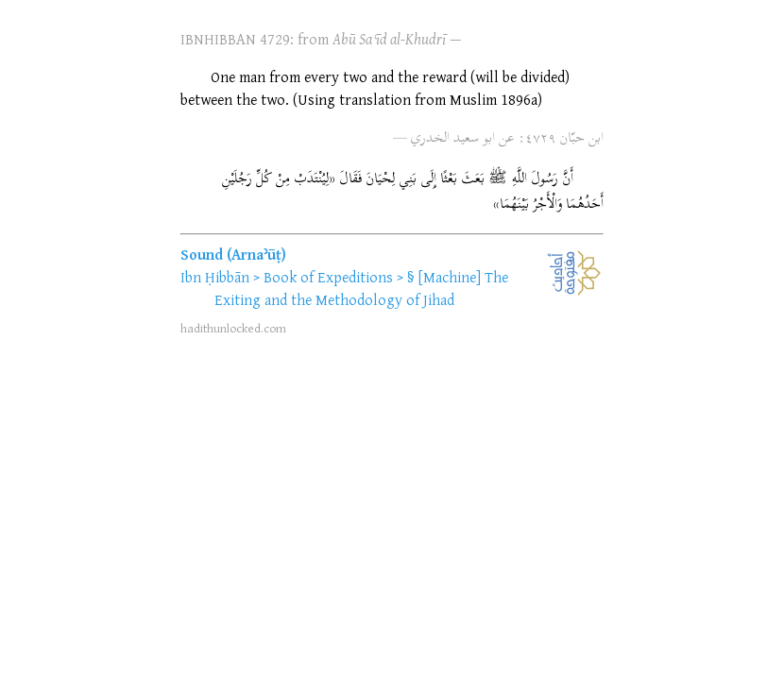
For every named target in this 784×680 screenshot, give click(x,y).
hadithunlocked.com (233, 328)
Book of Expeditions (328, 277)
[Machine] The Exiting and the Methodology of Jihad (361, 288)
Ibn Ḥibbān (215, 277)
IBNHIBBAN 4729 (235, 39)
